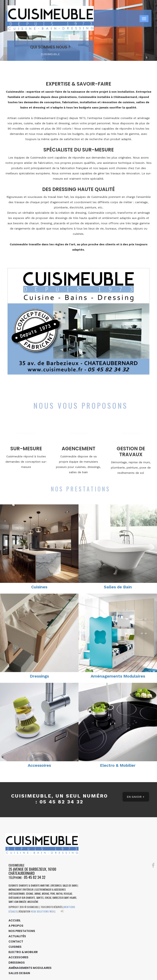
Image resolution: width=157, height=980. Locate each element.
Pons (53, 894)
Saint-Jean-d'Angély (17, 902)
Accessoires (39, 765)
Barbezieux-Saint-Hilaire (65, 898)
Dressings (39, 676)
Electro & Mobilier (118, 765)
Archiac (45, 894)
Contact (16, 941)
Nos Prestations (22, 931)
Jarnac (37, 894)
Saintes (40, 898)
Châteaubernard (17, 894)
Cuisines (39, 587)
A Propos (16, 926)
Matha (59, 894)
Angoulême (33, 902)
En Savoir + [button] (136, 797)
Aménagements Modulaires (118, 676)
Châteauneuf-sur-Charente (22, 898)
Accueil (15, 920)
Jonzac (48, 898)
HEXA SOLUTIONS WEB (42, 911)
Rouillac (68, 894)
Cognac (30, 894)
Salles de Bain (118, 587)
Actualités (17, 936)
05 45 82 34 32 (35, 877)
